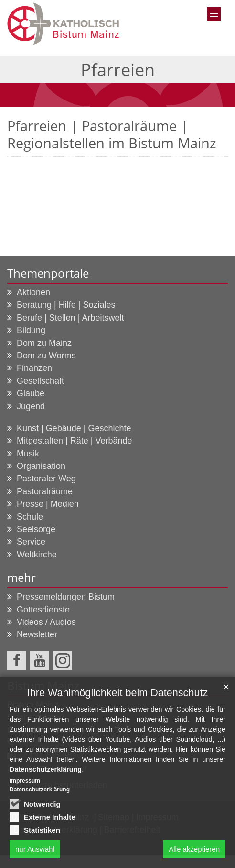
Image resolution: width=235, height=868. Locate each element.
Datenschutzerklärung (46, 773)
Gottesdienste (43, 610)
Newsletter (37, 634)
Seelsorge (36, 529)
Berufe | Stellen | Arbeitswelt (70, 318)
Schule (30, 517)
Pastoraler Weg (46, 479)
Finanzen (34, 368)
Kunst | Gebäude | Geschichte (74, 428)
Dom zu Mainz (44, 343)
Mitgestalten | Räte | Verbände (75, 441)
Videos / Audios (46, 622)
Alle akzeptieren (194, 852)
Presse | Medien (48, 504)
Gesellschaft (40, 381)
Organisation (41, 466)
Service (31, 542)
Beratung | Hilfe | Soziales (66, 305)
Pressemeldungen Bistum (66, 597)
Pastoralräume (45, 491)
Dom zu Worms (46, 356)
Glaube (31, 393)
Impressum (25, 785)
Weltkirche (37, 555)
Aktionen (33, 292)
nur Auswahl (35, 852)
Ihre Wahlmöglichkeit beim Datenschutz (117, 696)
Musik (28, 454)
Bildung (31, 330)
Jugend (31, 406)
